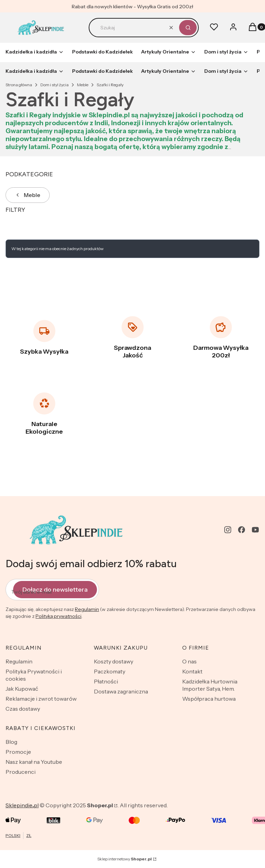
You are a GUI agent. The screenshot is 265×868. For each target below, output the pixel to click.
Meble (83, 85)
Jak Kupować (22, 689)
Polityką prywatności (58, 616)
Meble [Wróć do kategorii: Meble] (28, 195)
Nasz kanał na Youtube (34, 762)
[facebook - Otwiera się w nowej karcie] (242, 530)
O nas (189, 661)
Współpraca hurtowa (209, 699)
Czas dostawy (23, 709)
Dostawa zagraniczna (121, 691)
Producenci (21, 772)
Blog (11, 742)
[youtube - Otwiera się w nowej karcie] (255, 530)
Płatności (106, 681)
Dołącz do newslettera (55, 589)
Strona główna (19, 85)
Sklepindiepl (22, 805)
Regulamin (87, 609)
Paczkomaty (110, 671)
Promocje (18, 752)
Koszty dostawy (114, 661)
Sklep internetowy (125, 859)
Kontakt (192, 671)
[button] (188, 28)
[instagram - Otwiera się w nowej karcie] (228, 530)
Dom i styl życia (55, 85)
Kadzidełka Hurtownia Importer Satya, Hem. (210, 685)
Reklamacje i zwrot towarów (41, 699)
